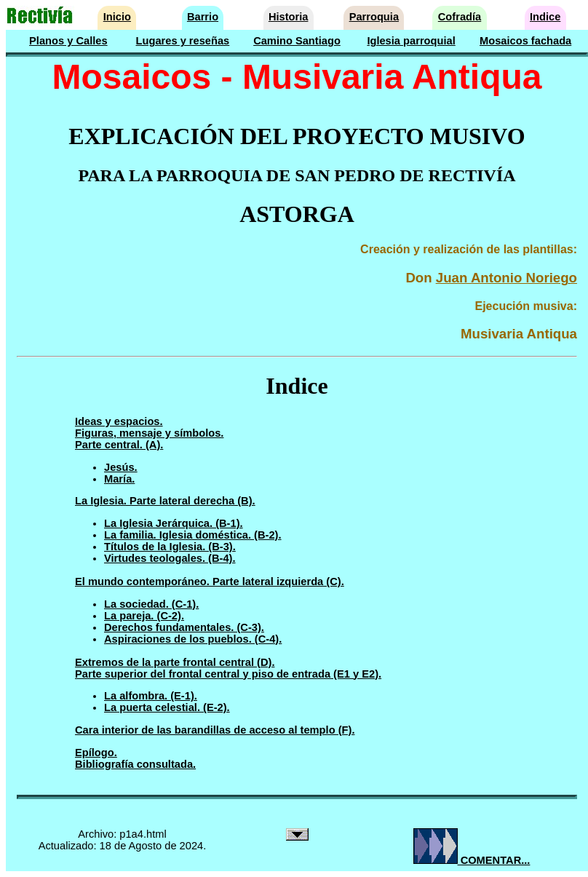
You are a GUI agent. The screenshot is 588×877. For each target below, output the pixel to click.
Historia (289, 17)
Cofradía (460, 17)
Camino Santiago (297, 41)
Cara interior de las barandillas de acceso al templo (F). (215, 730)
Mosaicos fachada (525, 41)
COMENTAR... (472, 860)
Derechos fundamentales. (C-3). (184, 627)
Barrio (203, 17)
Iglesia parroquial (411, 41)
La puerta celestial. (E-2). (167, 707)
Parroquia (374, 17)
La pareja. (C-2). (144, 616)
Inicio (117, 17)
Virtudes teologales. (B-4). (170, 558)
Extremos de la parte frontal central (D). (175, 662)
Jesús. (121, 467)
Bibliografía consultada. (135, 764)
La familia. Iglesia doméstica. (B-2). (193, 535)
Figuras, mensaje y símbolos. (149, 433)
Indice (545, 17)
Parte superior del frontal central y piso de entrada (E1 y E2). (228, 674)
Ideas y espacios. (119, 421)
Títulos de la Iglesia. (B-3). (170, 547)
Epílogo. (96, 753)
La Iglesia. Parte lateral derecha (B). (165, 501)
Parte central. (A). (119, 445)
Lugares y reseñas (183, 41)
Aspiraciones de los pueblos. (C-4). (193, 639)
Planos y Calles (68, 41)
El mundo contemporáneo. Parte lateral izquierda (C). (210, 582)
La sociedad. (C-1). (151, 604)
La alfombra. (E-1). (151, 696)
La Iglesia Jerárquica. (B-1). (174, 523)
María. (119, 479)
